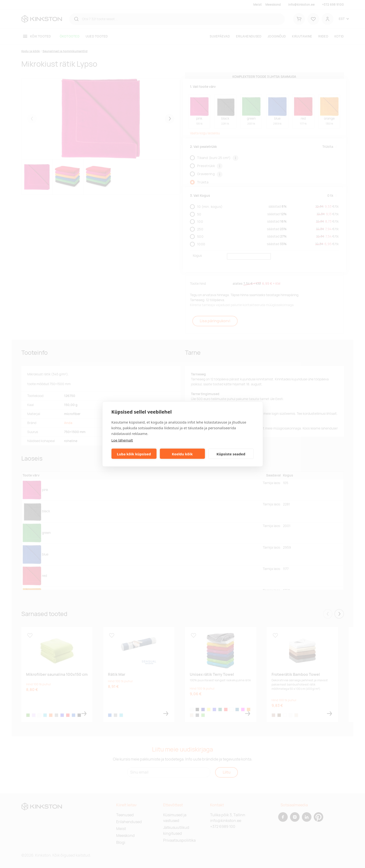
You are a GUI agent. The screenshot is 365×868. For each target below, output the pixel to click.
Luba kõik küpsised (134, 454)
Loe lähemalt (122, 440)
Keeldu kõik (182, 454)
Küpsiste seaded (231, 454)
